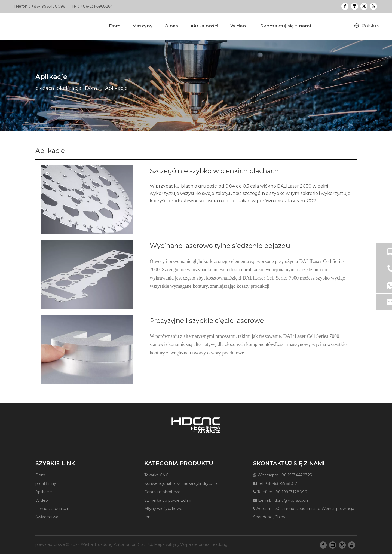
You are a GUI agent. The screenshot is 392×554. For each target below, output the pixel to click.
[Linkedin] (354, 6)
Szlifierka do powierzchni (168, 500)
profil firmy (46, 483)
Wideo (42, 500)
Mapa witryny (167, 544)
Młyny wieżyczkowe (163, 509)
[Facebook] (345, 6)
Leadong (219, 544)
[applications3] (87, 275)
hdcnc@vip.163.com (291, 500)
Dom (40, 475)
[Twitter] (364, 6)
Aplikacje (44, 492)
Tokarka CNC (156, 475)
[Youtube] (373, 6)
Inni (148, 517)
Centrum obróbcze (162, 492)
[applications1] (87, 200)
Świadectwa (47, 517)
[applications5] (87, 349)
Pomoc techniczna (53, 509)
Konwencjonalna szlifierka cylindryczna (181, 483)
